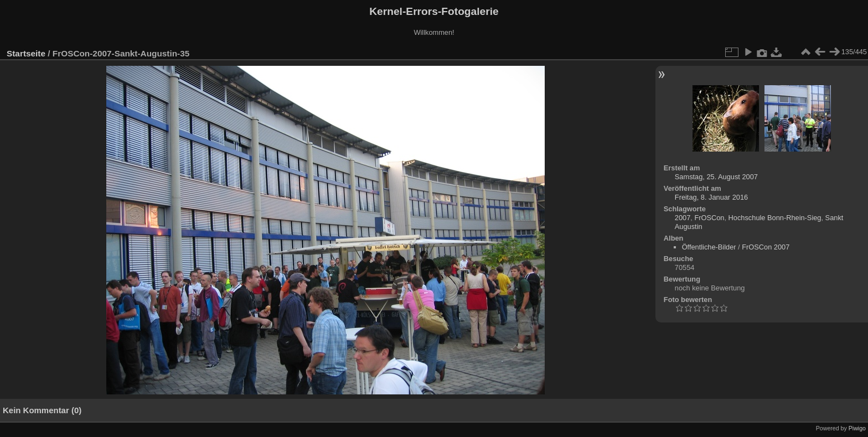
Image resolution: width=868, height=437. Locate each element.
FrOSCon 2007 (766, 247)
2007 (683, 218)
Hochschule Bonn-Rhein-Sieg (775, 218)
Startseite (26, 53)
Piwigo (857, 428)
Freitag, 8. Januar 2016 (711, 197)
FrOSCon (709, 218)
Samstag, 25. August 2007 (716, 177)
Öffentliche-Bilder (709, 247)
